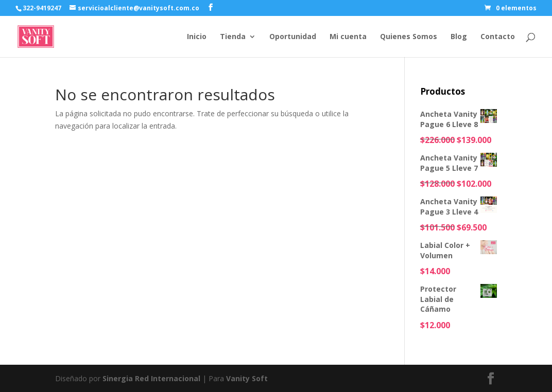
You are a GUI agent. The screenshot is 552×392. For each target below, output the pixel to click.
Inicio (197, 37)
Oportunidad (293, 37)
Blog (459, 37)
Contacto (498, 37)
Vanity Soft (247, 378)
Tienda (233, 37)
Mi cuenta (348, 37)
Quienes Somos (409, 37)
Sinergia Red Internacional (151, 378)
